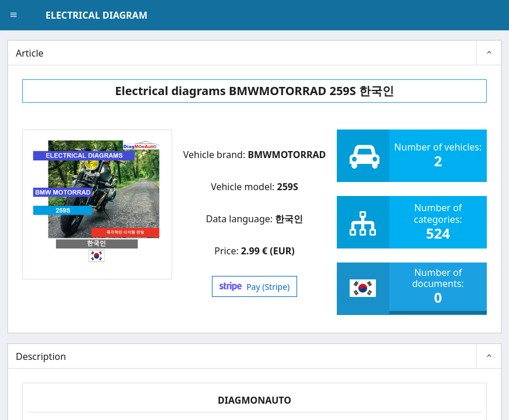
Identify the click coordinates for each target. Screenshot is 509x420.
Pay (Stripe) (255, 287)
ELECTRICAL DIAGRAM (96, 15)
